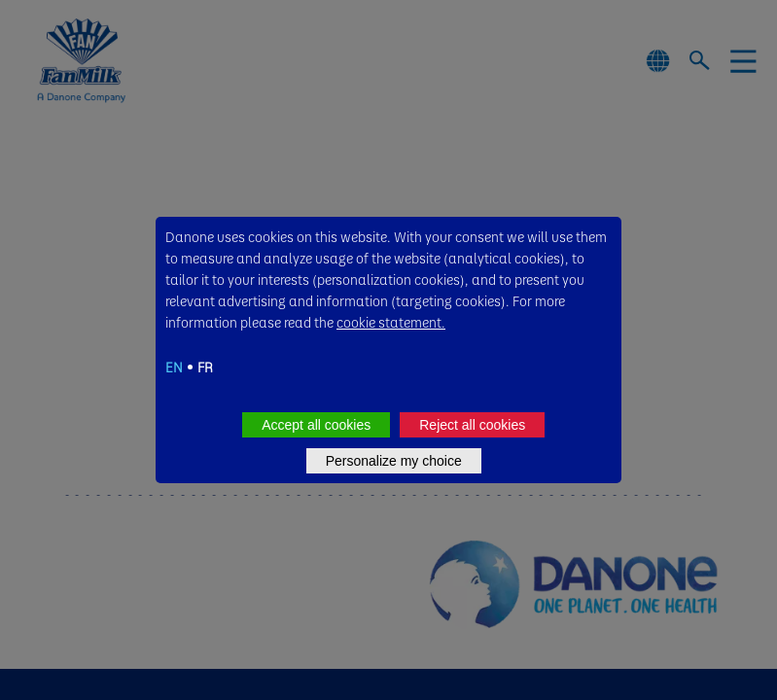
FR (205, 367)
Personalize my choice (394, 461)
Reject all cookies (472, 425)
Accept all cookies (316, 425)
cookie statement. (391, 322)
